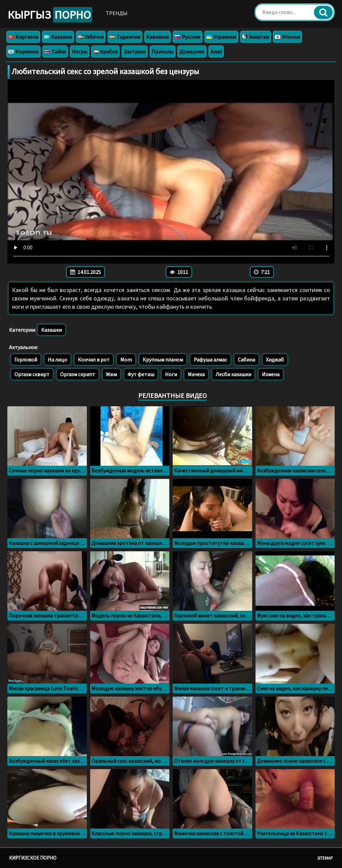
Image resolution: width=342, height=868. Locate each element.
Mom (126, 359)
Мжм (111, 374)
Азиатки (255, 37)
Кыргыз (50, 15)
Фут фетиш (141, 374)
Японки (287, 37)
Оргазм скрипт (78, 374)
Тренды (117, 13)
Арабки (105, 51)
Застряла (135, 51)
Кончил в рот (94, 359)
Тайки (55, 51)
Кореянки (23, 51)
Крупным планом (163, 359)
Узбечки (91, 37)
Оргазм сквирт (32, 374)
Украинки (221, 37)
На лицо (57, 359)
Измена (271, 374)
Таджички (125, 37)
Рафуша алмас (210, 359)
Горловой (26, 359)
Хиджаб (275, 359)
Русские (188, 37)
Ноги (171, 374)
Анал (216, 51)
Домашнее (192, 51)
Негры (79, 51)
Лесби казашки (233, 374)
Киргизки (23, 37)
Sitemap (325, 858)
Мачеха (196, 374)
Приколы (162, 51)
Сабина (246, 359)
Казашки (58, 37)
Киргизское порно (33, 858)
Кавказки (157, 37)
